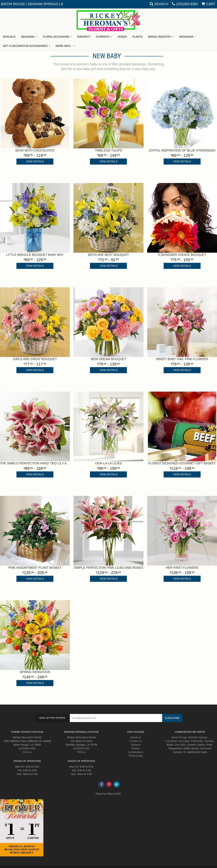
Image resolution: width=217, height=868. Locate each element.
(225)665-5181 (81, 748)
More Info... (64, 46)
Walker (201, 745)
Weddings (186, 37)
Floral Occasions (56, 37)
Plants (137, 37)
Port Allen (180, 745)
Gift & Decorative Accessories (25, 46)
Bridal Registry (160, 37)
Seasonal (28, 37)
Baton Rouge (179, 737)
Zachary (209, 741)
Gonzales (184, 741)
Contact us (136, 741)
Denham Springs (198, 737)
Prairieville (197, 741)
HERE (117, 794)
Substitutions (136, 752)
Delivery (136, 745)
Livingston (171, 741)
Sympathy (103, 37)
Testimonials (136, 756)
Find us (27, 752)
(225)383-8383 (187, 4)
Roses (122, 37)
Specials (9, 37)
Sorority (84, 37)
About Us (136, 737)
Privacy (136, 748)
